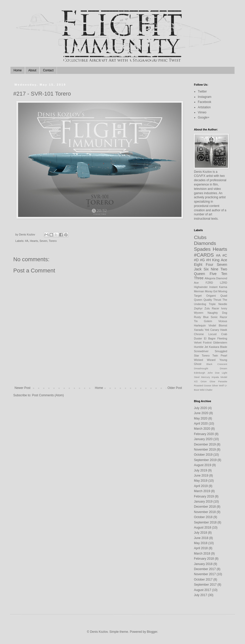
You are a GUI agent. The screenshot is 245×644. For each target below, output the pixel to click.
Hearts (34, 241)
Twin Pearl (220, 356)
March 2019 (202, 491)
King (216, 260)
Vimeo (202, 112)
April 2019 (201, 486)
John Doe (213, 373)
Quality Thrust (212, 300)
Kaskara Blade (218, 347)
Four (210, 265)
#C (225, 255)
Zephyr (198, 308)
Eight (198, 265)
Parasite (223, 381)
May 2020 (201, 418)
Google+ (204, 117)
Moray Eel (211, 291)
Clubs (200, 237)
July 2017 (200, 595)
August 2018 (203, 528)
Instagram (205, 97)
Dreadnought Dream (211, 368)
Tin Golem (203, 321)
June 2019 (201, 476)
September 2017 (205, 585)
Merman (199, 291)
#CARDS (204, 255)
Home (18, 70)
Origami (211, 296)
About (32, 70)
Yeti (207, 330)
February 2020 (204, 434)
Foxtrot (207, 343)
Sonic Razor (219, 317)
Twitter (202, 91)
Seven (44, 241)
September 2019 (205, 460)
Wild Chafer (206, 390)
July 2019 (200, 470)
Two (224, 269)
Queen (199, 274)
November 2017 (205, 574)
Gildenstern (220, 343)
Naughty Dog (217, 313)
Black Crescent (217, 364)
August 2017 (203, 590)
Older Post (175, 388)
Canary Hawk (219, 330)
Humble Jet (201, 347)
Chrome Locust (205, 334)
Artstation (204, 107)
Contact (48, 70)
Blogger (152, 632)
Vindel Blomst (218, 325)
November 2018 (205, 512)
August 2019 (203, 465)
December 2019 (205, 444)
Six (206, 269)
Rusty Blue (201, 317)
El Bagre (210, 338)
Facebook (205, 102)
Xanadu (199, 330)
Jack (198, 269)
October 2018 (203, 517)
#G (203, 260)
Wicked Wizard (205, 360)
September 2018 (205, 522)
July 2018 (200, 533)
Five (213, 274)
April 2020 (201, 424)
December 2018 (205, 507)
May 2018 (201, 543)
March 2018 (202, 554)
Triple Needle (218, 304)
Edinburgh (200, 373)
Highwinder (201, 287)
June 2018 (201, 538)
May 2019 (201, 481)
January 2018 (203, 564)
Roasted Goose (203, 385)
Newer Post (22, 388)
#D (196, 260)
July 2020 (200, 408)
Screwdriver (201, 351)
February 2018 (204, 559)
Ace (224, 260)
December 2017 (205, 569)
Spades (202, 249)
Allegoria (210, 278)
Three (199, 278)
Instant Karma (218, 287)
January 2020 (203, 439)
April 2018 (201, 548)
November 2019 (205, 450)
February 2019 (204, 496)
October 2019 (203, 455)
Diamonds (205, 243)
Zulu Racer (212, 308)
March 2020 (202, 429)
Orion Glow (208, 381)
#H (209, 260)
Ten (224, 274)
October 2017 (203, 580)
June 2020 (201, 413)
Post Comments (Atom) (48, 395)
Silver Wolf (218, 385)
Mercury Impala (210, 377)
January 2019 (203, 502)
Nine (215, 269)
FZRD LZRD (216, 283)
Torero (53, 241)
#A (27, 241)
